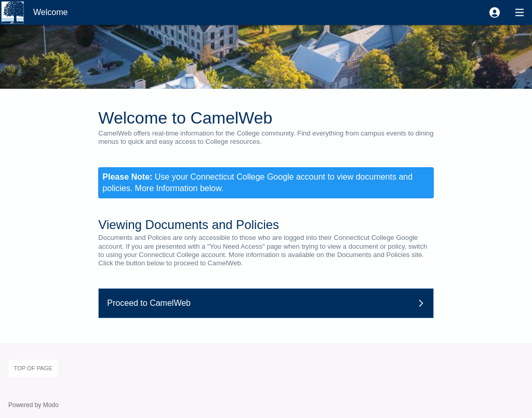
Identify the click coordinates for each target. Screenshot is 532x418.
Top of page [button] (33, 368)
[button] (495, 12)
